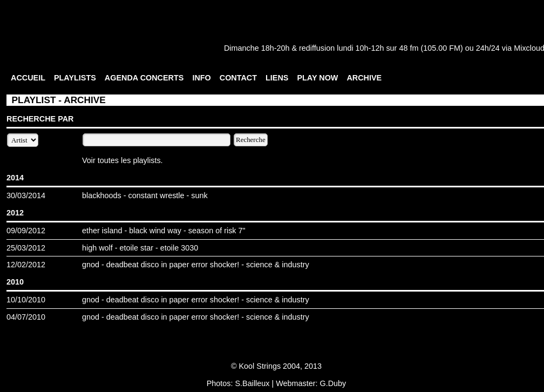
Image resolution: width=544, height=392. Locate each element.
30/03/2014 (26, 195)
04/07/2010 (26, 317)
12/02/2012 (26, 265)
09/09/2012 (26, 231)
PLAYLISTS (75, 78)
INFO (201, 78)
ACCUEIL (28, 78)
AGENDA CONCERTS (144, 78)
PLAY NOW (317, 78)
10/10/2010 (26, 300)
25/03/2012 (26, 248)
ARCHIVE (364, 78)
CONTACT (238, 78)
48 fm (409, 48)
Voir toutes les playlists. (123, 160)
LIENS (277, 78)
